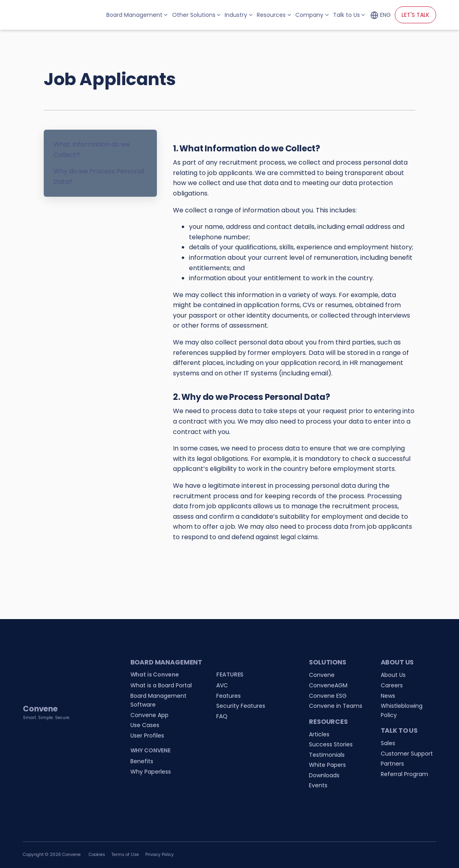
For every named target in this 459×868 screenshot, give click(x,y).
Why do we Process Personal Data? (99, 176)
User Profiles (147, 736)
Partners (392, 764)
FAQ (222, 716)
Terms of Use (125, 855)
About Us (393, 675)
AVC (222, 685)
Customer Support (407, 754)
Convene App (149, 715)
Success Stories (331, 744)
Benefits (142, 761)
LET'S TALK (415, 15)
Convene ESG (328, 696)
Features (228, 696)
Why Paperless (151, 772)
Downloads (324, 775)
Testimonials (327, 755)
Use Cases (145, 725)
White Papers (327, 765)
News (388, 696)
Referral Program (404, 774)
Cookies (97, 855)
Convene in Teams (336, 706)
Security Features (241, 706)
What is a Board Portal (161, 685)
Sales (388, 743)
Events (318, 785)
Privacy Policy (159, 855)
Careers (392, 685)
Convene (322, 675)
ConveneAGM (328, 685)
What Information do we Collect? (92, 150)
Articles (319, 734)
